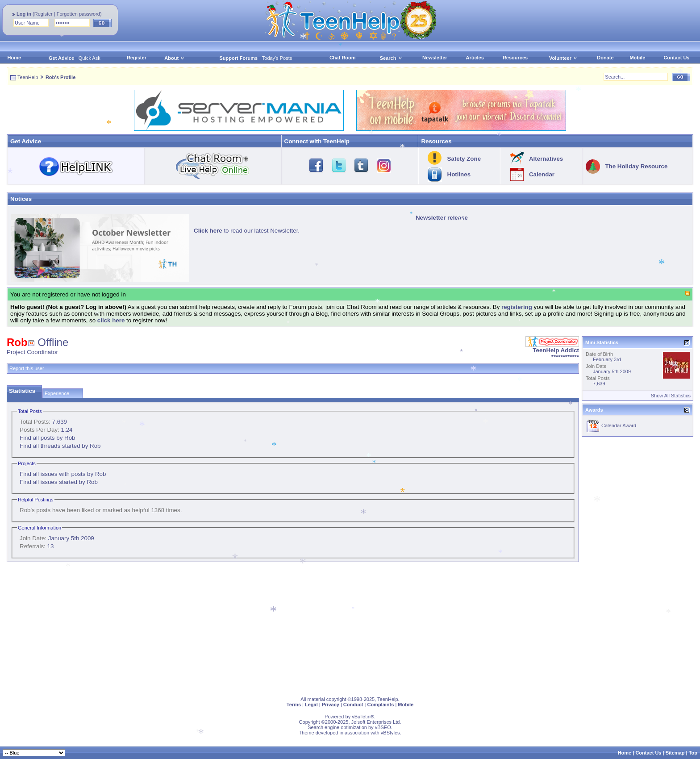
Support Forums (239, 58)
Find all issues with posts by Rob (63, 474)
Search (391, 58)
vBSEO (383, 727)
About (171, 58)
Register (44, 14)
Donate (605, 58)
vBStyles (390, 733)
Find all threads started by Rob (60, 446)
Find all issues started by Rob (59, 482)
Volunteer (560, 58)
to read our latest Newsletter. (247, 231)
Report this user (27, 368)
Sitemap (675, 753)
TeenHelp (28, 77)
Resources (515, 58)
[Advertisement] (275, 627)
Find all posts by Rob (47, 438)
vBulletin (361, 717)
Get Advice (61, 58)
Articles (475, 58)
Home (15, 58)
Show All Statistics (671, 396)
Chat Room (343, 58)
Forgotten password (78, 14)
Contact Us (676, 58)
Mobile (637, 58)
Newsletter (435, 58)
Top (693, 753)
